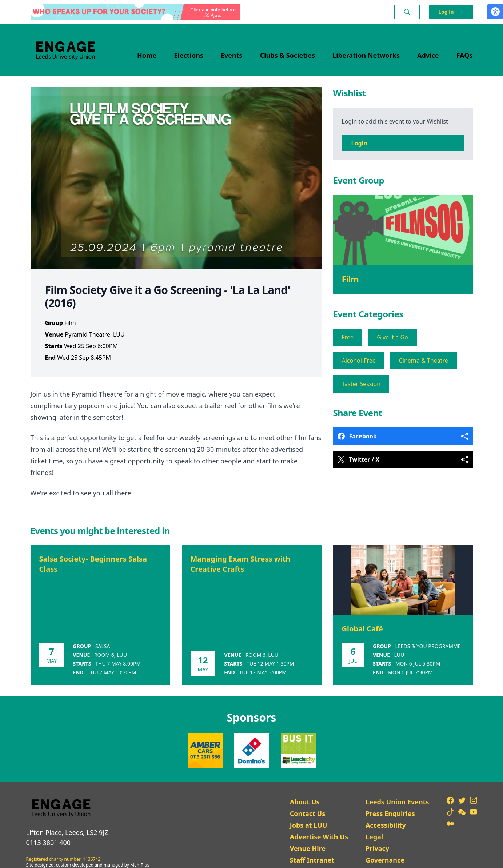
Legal (374, 837)
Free (348, 337)
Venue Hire (308, 848)
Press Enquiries (390, 813)
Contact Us (308, 813)
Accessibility (386, 825)
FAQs (465, 55)
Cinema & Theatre (424, 361)
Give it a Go (392, 337)
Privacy (377, 848)
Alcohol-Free (359, 361)
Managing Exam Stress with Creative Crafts (241, 564)
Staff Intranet (312, 860)
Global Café (362, 629)
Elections (189, 55)
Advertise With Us (319, 837)
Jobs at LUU (309, 825)
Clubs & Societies (288, 55)
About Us (305, 802)
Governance (385, 860)
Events (232, 55)
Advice (428, 55)
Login (359, 143)
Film (350, 279)
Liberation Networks (366, 55)
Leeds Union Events (397, 802)
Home (147, 55)
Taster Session (361, 384)
